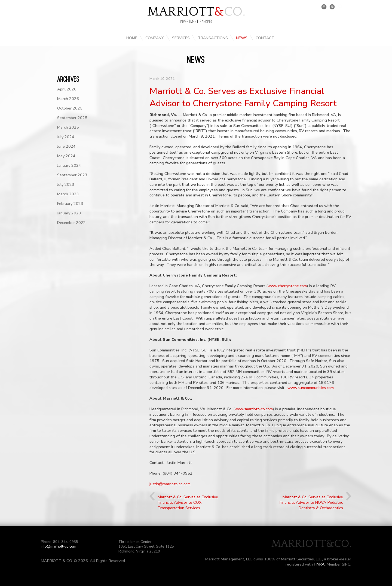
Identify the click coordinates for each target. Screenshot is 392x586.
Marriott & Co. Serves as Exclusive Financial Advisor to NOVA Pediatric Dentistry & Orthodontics (311, 502)
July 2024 (66, 137)
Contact (265, 38)
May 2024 (66, 156)
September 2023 (72, 175)
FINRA (319, 564)
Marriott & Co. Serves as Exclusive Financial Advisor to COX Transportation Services (188, 502)
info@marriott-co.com (59, 546)
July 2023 (66, 184)
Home (132, 38)
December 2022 (71, 223)
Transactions (213, 38)
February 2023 (70, 204)
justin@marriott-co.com (170, 484)
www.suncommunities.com (311, 388)
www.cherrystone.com (287, 286)
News (242, 38)
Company (155, 38)
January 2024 (69, 165)
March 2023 (68, 194)
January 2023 (69, 213)
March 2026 (68, 99)
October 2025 (70, 108)
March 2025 (68, 127)
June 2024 (66, 146)
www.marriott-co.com (254, 409)
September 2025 (72, 118)
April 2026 (67, 89)
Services (181, 38)
